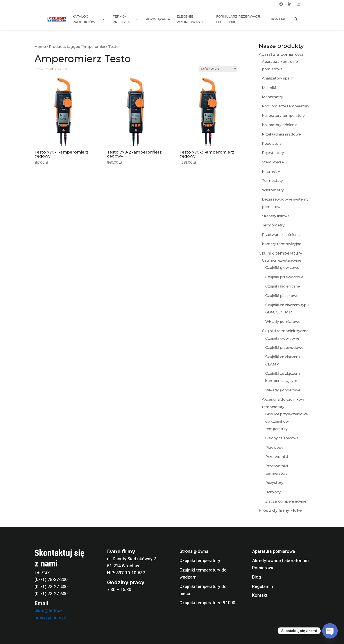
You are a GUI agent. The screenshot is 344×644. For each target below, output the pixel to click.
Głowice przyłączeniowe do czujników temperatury (287, 421)
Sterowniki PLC (276, 162)
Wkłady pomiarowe (283, 322)
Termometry (273, 225)
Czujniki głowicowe (282, 268)
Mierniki (269, 88)
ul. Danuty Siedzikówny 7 (132, 559)
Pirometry (271, 171)
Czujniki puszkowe (282, 296)
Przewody (274, 448)
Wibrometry (273, 190)
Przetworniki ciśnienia (281, 235)
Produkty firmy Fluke (280, 510)
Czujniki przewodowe (284, 277)
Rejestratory (273, 153)
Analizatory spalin (278, 78)
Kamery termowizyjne (282, 244)
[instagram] (299, 4)
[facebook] (281, 4)
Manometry (272, 97)
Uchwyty (273, 492)
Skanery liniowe (276, 216)
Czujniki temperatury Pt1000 (207, 603)
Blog (257, 577)
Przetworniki (277, 457)
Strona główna (194, 551)
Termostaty (272, 181)
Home (40, 47)
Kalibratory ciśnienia (280, 125)
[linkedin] (290, 4)
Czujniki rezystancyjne (282, 260)
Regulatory (272, 144)
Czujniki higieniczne (283, 286)
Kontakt (260, 595)
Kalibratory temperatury (283, 116)
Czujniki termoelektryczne (285, 331)
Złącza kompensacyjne (286, 501)
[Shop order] (218, 69)
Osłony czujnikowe (282, 438)
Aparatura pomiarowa (281, 54)
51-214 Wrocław (123, 566)
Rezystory (274, 483)
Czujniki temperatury (280, 253)
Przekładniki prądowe (281, 134)
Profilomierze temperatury (286, 106)
